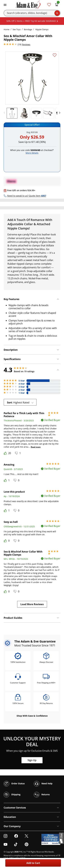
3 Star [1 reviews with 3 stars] (22, 387)
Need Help (43, 784)
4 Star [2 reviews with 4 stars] (22, 384)
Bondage (28, 29)
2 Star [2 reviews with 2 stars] (22, 390)
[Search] (32, 13)
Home (6, 29)
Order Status (14, 784)
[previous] (5, 113)
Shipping (12, 795)
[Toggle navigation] (5, 5)
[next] (59, 113)
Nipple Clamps (42, 29)
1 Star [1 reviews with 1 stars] (22, 393)
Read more (36, 447)
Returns (42, 795)
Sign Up (32, 760)
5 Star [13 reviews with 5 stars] (22, 381)
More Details (32, 153)
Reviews (26, 44)
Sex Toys (17, 29)
